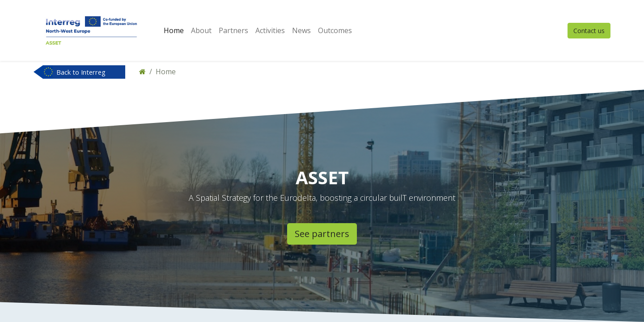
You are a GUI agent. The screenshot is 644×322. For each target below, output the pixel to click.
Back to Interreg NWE (81, 73)
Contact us (589, 31)
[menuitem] (174, 30)
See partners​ (322, 234)
